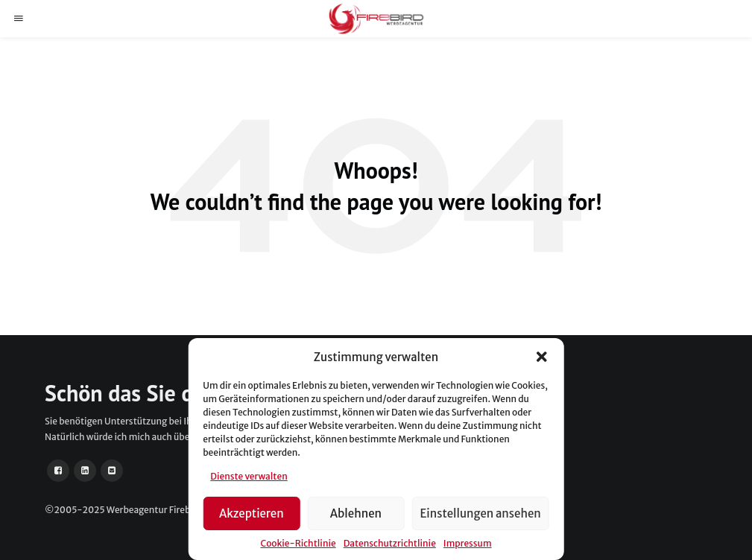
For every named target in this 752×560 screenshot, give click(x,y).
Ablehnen (356, 513)
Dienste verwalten (249, 476)
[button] (542, 357)
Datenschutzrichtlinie (390, 543)
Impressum (468, 543)
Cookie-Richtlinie (298, 543)
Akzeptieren (252, 513)
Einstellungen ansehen (480, 513)
